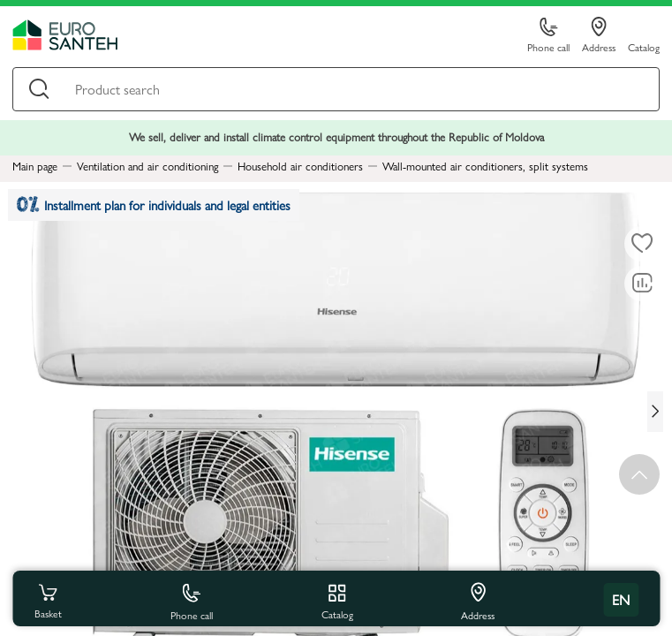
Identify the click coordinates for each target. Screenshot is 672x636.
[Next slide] (655, 412)
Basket (48, 600)
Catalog (644, 46)
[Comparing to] (642, 284)
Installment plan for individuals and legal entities (154, 205)
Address (599, 35)
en (621, 599)
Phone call (548, 36)
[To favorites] (642, 244)
